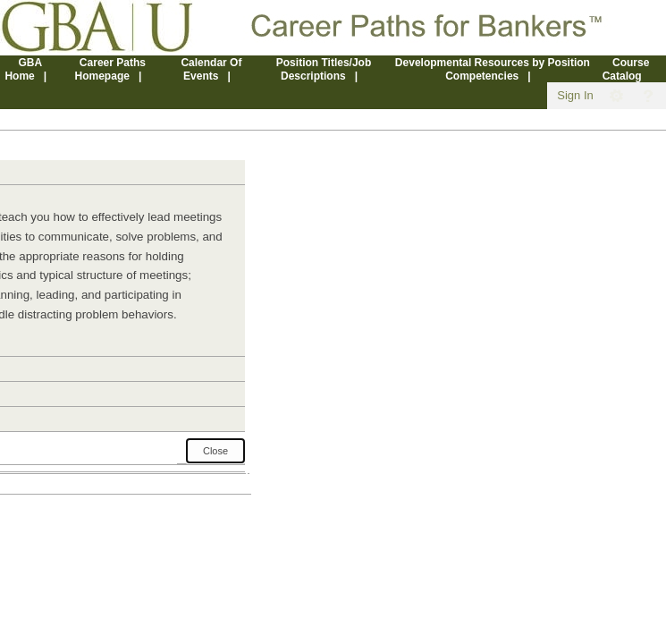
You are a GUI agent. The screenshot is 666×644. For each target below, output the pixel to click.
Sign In (575, 95)
